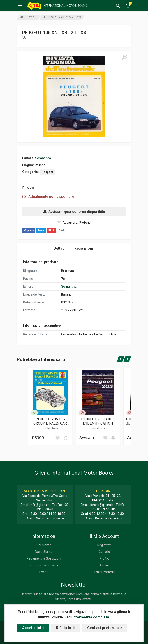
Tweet (41, 230)
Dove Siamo (44, 552)
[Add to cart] (65, 438)
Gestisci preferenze (104, 628)
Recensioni (85, 248)
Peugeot (47, 172)
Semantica (43, 158)
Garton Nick (50, 428)
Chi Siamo (44, 545)
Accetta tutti (33, 628)
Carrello (104, 552)
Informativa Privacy (44, 565)
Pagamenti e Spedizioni (44, 558)
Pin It (51, 230)
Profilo (104, 558)
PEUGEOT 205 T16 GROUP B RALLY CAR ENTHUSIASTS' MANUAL (50, 421)
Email (62, 230)
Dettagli (60, 248)
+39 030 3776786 (103, 509)
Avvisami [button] (87, 438)
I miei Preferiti (104, 572)
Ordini (104, 565)
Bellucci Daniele (98, 428)
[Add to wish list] (57, 438)
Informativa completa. (91, 617)
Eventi (44, 572)
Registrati (104, 545)
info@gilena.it (40, 505)
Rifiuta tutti (65, 628)
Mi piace (29, 230)
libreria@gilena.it (101, 505)
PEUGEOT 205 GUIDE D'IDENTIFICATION (98, 421)
